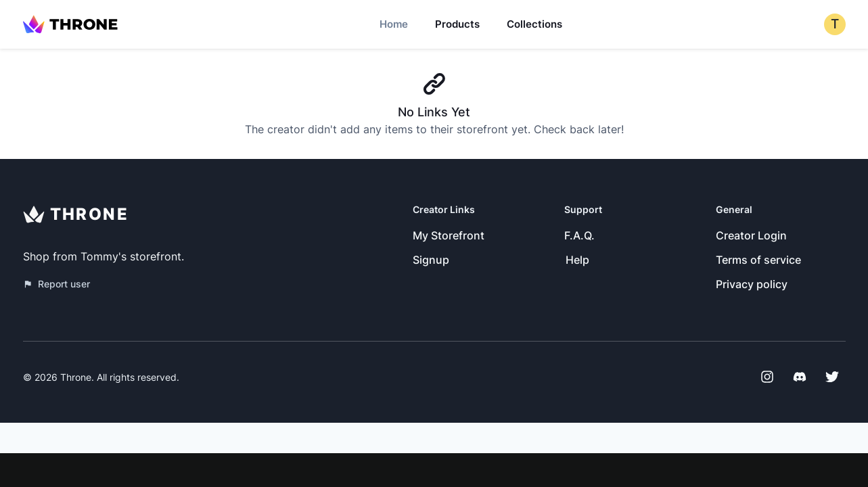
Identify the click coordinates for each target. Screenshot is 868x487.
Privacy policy (752, 284)
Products (457, 24)
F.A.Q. (579, 235)
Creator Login (751, 235)
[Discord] (800, 377)
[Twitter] (832, 377)
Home (394, 24)
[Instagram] (767, 377)
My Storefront (449, 235)
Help (577, 260)
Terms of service (758, 260)
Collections (534, 24)
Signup (431, 260)
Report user (56, 284)
